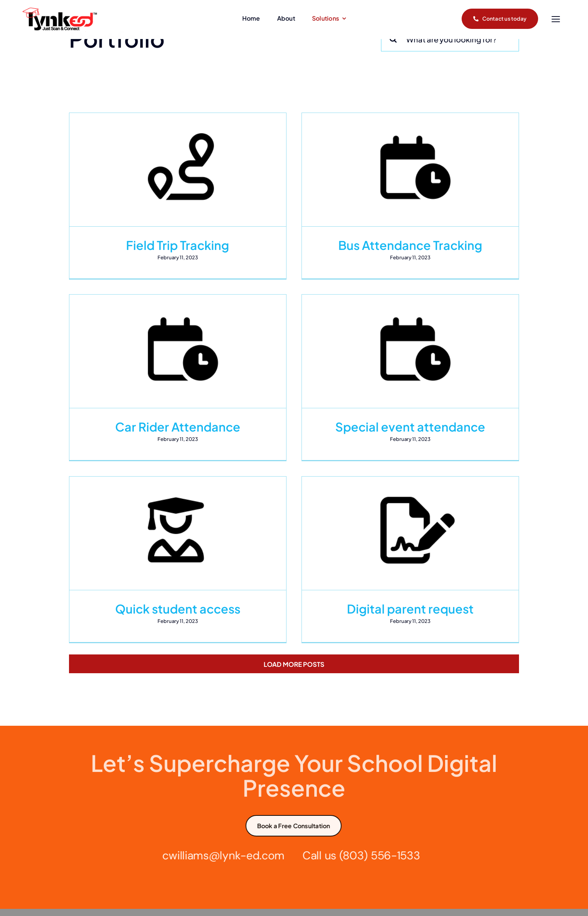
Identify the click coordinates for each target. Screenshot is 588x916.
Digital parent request (429, 558)
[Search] (393, 39)
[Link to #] (556, 19)
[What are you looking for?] (450, 39)
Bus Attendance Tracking (391, 245)
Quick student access (215, 558)
